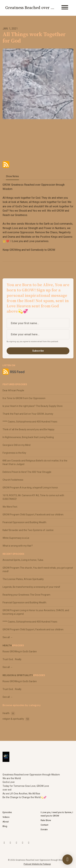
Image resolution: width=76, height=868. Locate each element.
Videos (6, 817)
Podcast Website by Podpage (37, 864)
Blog (5, 826)
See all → (8, 637)
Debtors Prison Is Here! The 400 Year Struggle (27, 472)
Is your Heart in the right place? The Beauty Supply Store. (33, 406)
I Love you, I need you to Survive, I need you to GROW (57, 814)
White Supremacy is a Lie (16, 538)
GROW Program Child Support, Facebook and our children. (33, 515)
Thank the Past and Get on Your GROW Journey (28, 414)
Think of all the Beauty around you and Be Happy (28, 429)
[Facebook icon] (29, 843)
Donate (44, 829)
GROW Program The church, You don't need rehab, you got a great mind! (38, 570)
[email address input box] (38, 334)
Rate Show (46, 820)
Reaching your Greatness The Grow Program (26, 595)
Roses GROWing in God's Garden (20, 652)
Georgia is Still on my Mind (16, 445)
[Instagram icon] (10, 843)
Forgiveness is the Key (14, 453)
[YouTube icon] (16, 843)
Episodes (7, 812)
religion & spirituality (18, 675)
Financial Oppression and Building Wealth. (25, 522)
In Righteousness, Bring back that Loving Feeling (28, 437)
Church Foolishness (13, 480)
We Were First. (10, 507)
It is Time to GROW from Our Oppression (24, 398)
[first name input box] (38, 323)
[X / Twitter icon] (4, 843)
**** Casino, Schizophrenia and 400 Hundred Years (30, 422)
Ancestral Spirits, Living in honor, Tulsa (23, 560)
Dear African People (13, 390)
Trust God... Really (12, 659)
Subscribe (38, 351)
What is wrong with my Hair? (18, 546)
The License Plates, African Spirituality (23, 579)
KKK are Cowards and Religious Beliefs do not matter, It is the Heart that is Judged (35, 462)
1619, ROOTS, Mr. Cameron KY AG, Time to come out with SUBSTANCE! (33, 497)
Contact (44, 825)
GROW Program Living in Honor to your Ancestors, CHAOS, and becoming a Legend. (36, 612)
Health (7, 645)
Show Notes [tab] (12, 176)
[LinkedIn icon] (23, 843)
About (6, 822)
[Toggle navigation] (65, 8)
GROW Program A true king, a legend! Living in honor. (30, 488)
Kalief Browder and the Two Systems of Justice (28, 530)
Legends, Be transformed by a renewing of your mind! (31, 587)
